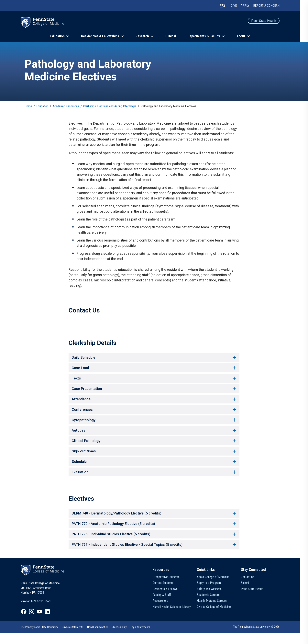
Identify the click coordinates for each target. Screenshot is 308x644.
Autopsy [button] (154, 436)
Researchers (165, 612)
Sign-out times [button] (154, 458)
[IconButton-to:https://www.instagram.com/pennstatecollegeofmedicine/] (36, 623)
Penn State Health (267, 21)
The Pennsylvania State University (43, 638)
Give (237, 6)
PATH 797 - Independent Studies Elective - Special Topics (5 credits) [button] (154, 555)
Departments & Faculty (208, 36)
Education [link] (43, 107)
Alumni (249, 594)
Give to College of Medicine (218, 618)
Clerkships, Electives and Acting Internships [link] (110, 107)
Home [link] (28, 107)
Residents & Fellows (169, 600)
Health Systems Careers (216, 612)
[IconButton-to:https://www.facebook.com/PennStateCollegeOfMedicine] (28, 623)
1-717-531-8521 (45, 613)
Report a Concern (270, 6)
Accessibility (124, 638)
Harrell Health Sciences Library (176, 618)
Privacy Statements (77, 638)
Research (146, 36)
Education (61, 36)
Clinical (175, 36)
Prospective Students (170, 588)
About (245, 36)
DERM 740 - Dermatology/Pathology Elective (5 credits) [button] (154, 522)
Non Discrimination (102, 638)
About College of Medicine (217, 588)
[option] (40, 613)
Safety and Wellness (213, 600)
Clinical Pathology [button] (154, 447)
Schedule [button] (154, 469)
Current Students (167, 594)
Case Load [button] (154, 370)
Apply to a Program (213, 594)
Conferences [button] (154, 414)
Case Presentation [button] (154, 392)
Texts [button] (154, 381)
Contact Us (252, 588)
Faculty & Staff (166, 606)
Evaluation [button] (154, 480)
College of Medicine (53, 24)
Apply (249, 6)
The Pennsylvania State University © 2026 (260, 638)
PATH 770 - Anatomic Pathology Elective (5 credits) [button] (154, 533)
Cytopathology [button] (154, 425)
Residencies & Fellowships (104, 36)
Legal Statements (145, 638)
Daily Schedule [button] (154, 359)
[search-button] (226, 6)
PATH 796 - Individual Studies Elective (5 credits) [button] (154, 544)
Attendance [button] (154, 403)
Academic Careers (212, 606)
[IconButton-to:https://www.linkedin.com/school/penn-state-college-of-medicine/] (51, 623)
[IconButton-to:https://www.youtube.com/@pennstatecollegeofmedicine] (44, 623)
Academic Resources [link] (66, 107)
